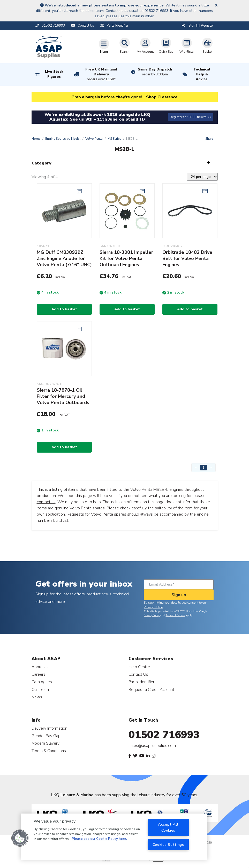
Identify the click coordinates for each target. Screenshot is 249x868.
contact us (46, 502)
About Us (40, 667)
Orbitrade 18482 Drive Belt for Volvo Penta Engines (187, 258)
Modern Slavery (46, 743)
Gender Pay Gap (46, 736)
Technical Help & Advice (202, 74)
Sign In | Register (198, 26)
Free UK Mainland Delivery (101, 75)
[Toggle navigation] (104, 46)
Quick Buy (166, 46)
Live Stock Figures (54, 74)
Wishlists (187, 46)
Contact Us (138, 674)
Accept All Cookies (168, 827)
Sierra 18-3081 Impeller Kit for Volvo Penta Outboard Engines (126, 258)
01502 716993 (164, 735)
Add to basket (64, 309)
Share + (211, 139)
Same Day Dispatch (155, 72)
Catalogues (42, 682)
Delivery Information (49, 728)
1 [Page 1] (203, 467)
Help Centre (139, 667)
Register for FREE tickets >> (191, 117)
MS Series (114, 139)
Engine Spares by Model (63, 139)
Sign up (179, 595)
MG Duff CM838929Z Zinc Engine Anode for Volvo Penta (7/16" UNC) (64, 258)
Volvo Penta (94, 139)
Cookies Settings (168, 845)
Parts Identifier (141, 682)
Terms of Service (175, 615)
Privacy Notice (153, 607)
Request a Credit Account (151, 689)
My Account (145, 46)
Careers (39, 674)
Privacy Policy (152, 615)
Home (36, 139)
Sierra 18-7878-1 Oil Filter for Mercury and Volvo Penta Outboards (63, 396)
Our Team (40, 689)
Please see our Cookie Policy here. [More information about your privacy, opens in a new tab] (99, 839)
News (37, 697)
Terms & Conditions (49, 751)
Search (125, 46)
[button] (20, 838)
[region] (114, 837)
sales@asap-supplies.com (152, 746)
